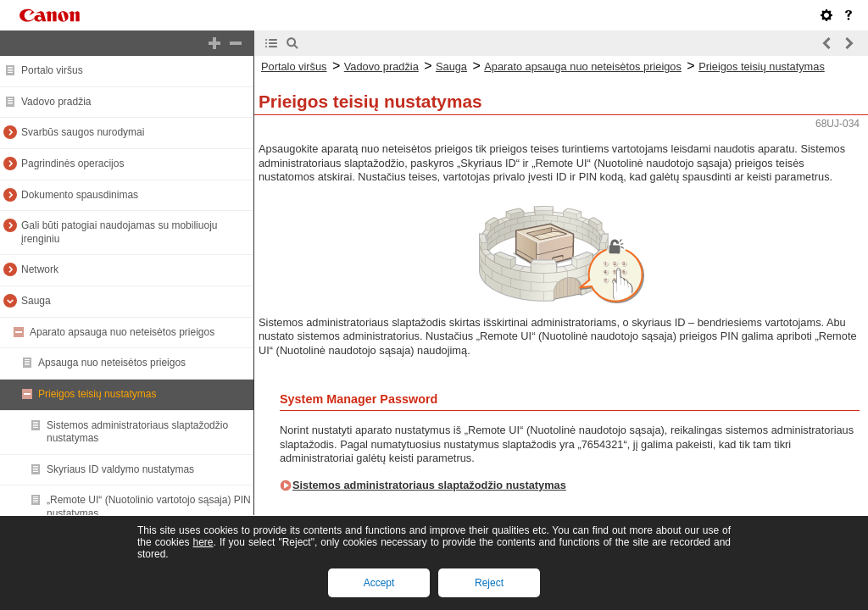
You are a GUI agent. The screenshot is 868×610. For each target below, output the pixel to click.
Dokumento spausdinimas (80, 195)
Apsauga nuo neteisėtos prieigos (112, 363)
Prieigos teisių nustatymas (97, 394)
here (203, 542)
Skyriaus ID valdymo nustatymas (120, 469)
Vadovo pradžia (56, 102)
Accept (379, 583)
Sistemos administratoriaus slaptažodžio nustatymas (429, 485)
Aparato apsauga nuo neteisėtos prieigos (122, 332)
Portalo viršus (52, 70)
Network (40, 269)
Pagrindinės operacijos (72, 164)
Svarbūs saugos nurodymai (83, 132)
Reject (489, 583)
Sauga (36, 301)
